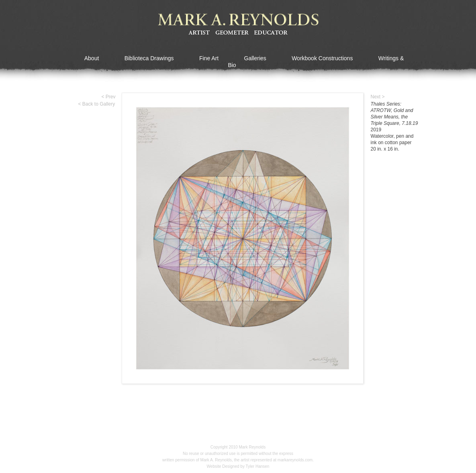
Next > (378, 97)
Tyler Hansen (258, 466)
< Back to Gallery (97, 104)
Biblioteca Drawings (149, 58)
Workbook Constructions (322, 58)
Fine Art (209, 58)
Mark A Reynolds (238, 24)
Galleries (255, 58)
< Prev (109, 97)
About (92, 58)
